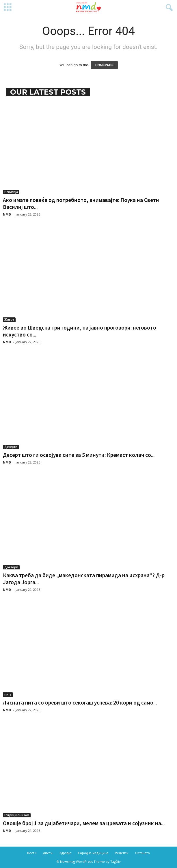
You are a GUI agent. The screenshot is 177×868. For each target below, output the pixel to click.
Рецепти (122, 853)
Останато (142, 853)
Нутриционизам (17, 815)
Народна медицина (93, 853)
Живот (9, 319)
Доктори (11, 567)
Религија (11, 192)
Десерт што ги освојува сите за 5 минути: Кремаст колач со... (79, 455)
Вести (32, 853)
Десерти (11, 447)
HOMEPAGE (104, 65)
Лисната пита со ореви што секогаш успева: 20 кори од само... (80, 703)
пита (8, 694)
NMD (7, 214)
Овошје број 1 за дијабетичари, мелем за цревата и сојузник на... (84, 823)
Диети (48, 853)
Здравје (65, 853)
